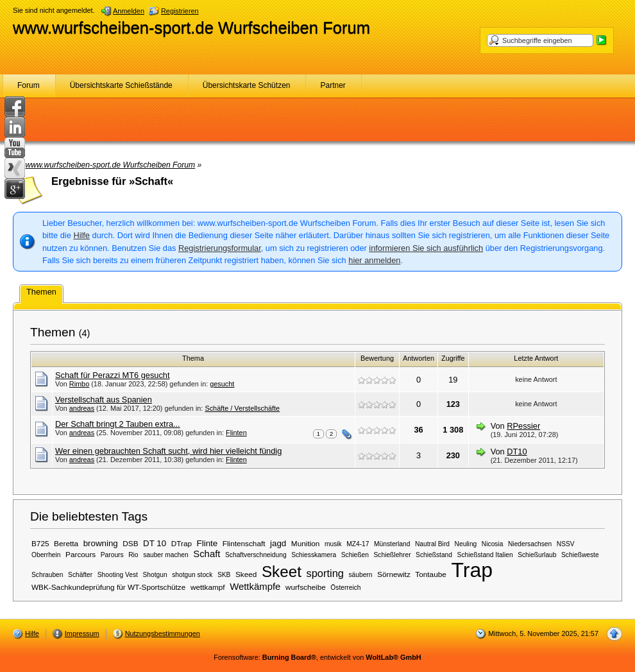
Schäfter (80, 575)
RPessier (523, 426)
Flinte (207, 543)
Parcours (80, 554)
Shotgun (155, 575)
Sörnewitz (394, 574)
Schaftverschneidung (256, 555)
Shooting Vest (118, 575)
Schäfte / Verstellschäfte (242, 408)
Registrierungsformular (220, 248)
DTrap (182, 543)
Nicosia (493, 544)
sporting (325, 573)
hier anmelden (374, 260)
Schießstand (434, 555)
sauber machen (166, 555)
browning (101, 543)
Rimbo (79, 384)
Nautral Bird (432, 544)
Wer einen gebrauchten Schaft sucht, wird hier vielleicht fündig (168, 451)
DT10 (517, 452)
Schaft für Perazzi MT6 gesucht (113, 375)
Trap (472, 570)
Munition (306, 543)
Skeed (246, 574)
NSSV (566, 544)
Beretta (66, 543)
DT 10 (155, 543)
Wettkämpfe (255, 587)
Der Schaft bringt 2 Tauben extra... (118, 424)
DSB (130, 543)
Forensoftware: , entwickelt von (317, 657)
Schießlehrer (393, 555)
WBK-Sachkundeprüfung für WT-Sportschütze (108, 587)
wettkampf (208, 587)
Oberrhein (46, 555)
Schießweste (580, 555)
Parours (112, 555)
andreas (82, 408)
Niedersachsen (530, 544)
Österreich (345, 588)
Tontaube (430, 574)
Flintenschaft (244, 543)
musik (333, 544)
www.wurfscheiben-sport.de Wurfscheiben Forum (191, 28)
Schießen (355, 555)
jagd (278, 543)
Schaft (207, 554)
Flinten (236, 433)
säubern (360, 575)
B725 (40, 543)
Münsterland (392, 544)
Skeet (282, 572)
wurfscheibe (306, 587)
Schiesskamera (314, 555)
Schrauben (47, 575)
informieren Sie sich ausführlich (426, 248)
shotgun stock (192, 575)
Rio (133, 555)
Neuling (466, 544)
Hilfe (81, 235)
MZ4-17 (358, 544)
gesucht (222, 384)
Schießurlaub (537, 555)
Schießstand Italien (485, 555)
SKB (224, 575)
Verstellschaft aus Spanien (104, 400)
